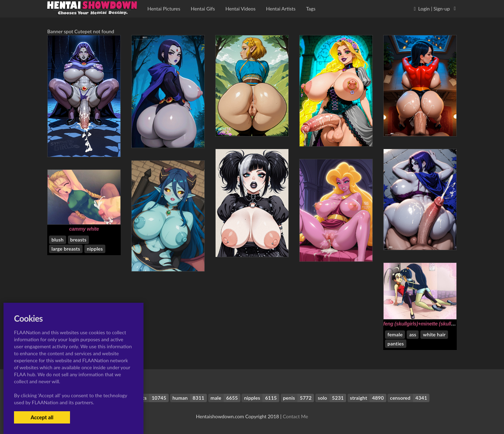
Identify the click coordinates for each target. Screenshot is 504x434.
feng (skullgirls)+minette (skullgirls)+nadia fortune (439, 324)
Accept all (42, 417)
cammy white (84, 229)
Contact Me (295, 416)
